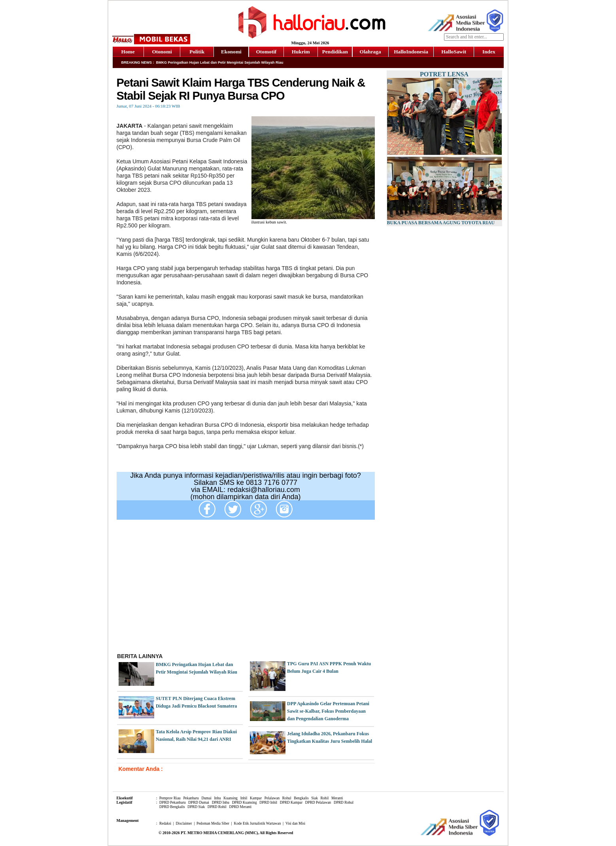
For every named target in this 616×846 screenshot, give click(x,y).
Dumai (206, 798)
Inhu (218, 798)
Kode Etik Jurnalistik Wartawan (257, 823)
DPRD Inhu (221, 802)
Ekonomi (231, 52)
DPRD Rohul (344, 802)
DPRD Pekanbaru (173, 802)
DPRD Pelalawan (318, 802)
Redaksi (165, 823)
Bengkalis (301, 798)
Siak (315, 798)
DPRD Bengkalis (172, 807)
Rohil (324, 798)
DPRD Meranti (240, 807)
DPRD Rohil (217, 807)
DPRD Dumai (199, 802)
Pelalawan (272, 798)
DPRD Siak (196, 807)
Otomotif (266, 52)
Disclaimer (184, 823)
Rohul (287, 798)
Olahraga (370, 52)
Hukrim (301, 52)
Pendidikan (335, 52)
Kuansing (231, 798)
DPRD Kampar (291, 802)
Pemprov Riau (170, 798)
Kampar (256, 798)
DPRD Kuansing (245, 802)
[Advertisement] (246, 589)
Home (128, 52)
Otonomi (162, 52)
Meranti (337, 798)
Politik (197, 52)
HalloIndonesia (411, 52)
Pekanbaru (191, 798)
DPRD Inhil (268, 802)
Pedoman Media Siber (213, 823)
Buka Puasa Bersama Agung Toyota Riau (441, 223)
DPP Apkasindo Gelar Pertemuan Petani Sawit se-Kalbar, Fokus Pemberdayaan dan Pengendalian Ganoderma (328, 711)
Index (489, 52)
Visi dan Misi (295, 823)
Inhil (244, 798)
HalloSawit (454, 52)
